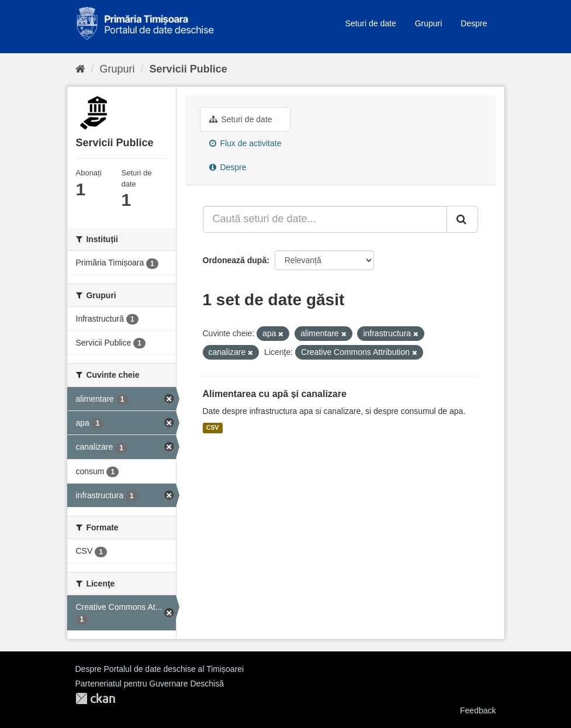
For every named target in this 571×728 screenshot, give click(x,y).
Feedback (478, 710)
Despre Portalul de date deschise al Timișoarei (160, 669)
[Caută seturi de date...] (325, 219)
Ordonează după (235, 260)
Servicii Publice (188, 69)
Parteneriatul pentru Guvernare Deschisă (150, 684)
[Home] (80, 69)
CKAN (95, 698)
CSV (213, 428)
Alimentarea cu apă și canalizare (275, 394)
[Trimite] (462, 219)
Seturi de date (371, 23)
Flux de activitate (245, 143)
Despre (474, 23)
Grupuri (429, 23)
